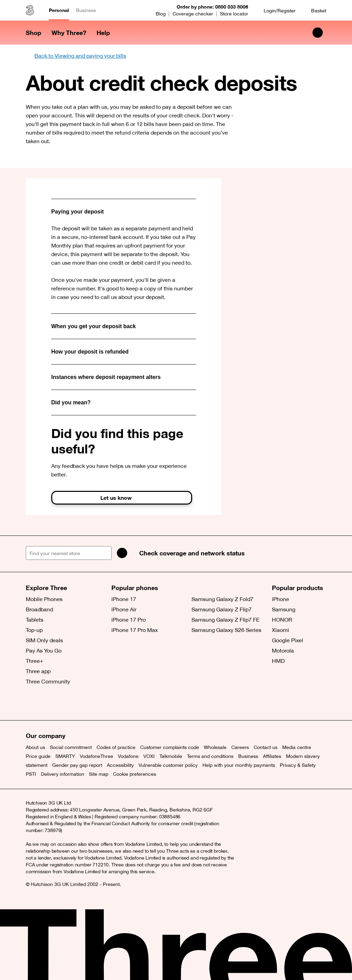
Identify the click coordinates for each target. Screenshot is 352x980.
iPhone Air (124, 609)
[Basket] (314, 10)
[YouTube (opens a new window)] (79, 703)
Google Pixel (288, 640)
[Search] (122, 553)
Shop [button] (34, 33)
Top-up (34, 630)
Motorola (283, 650)
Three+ (35, 661)
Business (86, 10)
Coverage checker (193, 14)
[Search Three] (318, 33)
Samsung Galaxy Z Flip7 (222, 609)
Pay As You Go (44, 650)
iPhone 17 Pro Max (135, 630)
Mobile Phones (44, 599)
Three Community (48, 681)
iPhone (280, 599)
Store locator (234, 14)
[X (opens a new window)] (33, 703)
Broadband (39, 609)
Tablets (35, 620)
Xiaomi (280, 630)
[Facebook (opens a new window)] (48, 703)
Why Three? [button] (69, 33)
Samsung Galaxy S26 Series (226, 630)
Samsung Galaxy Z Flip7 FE (225, 620)
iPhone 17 (124, 599)
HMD (278, 661)
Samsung (284, 609)
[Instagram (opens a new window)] (64, 703)
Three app (38, 671)
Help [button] (103, 33)
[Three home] (30, 10)
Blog (161, 14)
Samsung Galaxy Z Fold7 (222, 599)
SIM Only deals (44, 640)
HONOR (282, 620)
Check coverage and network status (192, 553)
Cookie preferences (135, 774)
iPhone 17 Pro (129, 620)
